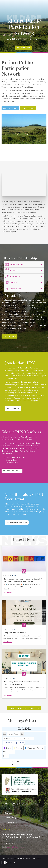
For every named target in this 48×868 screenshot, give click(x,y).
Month (10, 734)
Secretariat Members (17, 522)
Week (17, 734)
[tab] (24, 264)
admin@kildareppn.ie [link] (16, 847)
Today (15, 743)
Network (11, 282)
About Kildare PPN (13, 804)
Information (13, 276)
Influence (12, 270)
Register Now (28, 108)
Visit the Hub (9, 336)
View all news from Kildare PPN (24, 708)
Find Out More (10, 108)
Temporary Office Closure (15, 633)
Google (15, 762)
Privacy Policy (11, 818)
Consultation (13, 288)
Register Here (24, 48)
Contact (8, 813)
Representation (15, 264)
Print (6, 756)
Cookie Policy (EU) (13, 822)
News (14, 576)
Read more (8, 593)
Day (22, 734)
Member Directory (12, 471)
